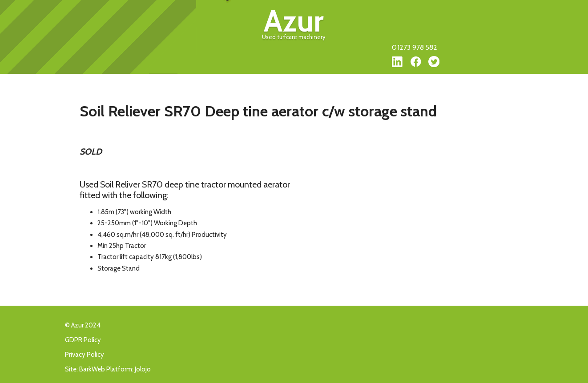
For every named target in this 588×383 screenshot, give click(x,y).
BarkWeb (92, 369)
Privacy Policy (85, 355)
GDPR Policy (83, 340)
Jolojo (143, 369)
